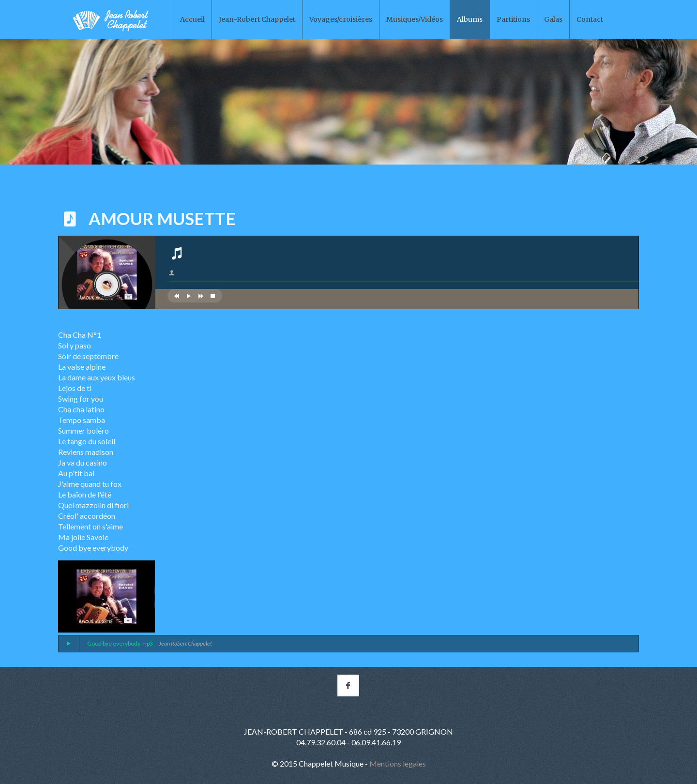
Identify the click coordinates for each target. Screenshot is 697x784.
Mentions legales (398, 763)
